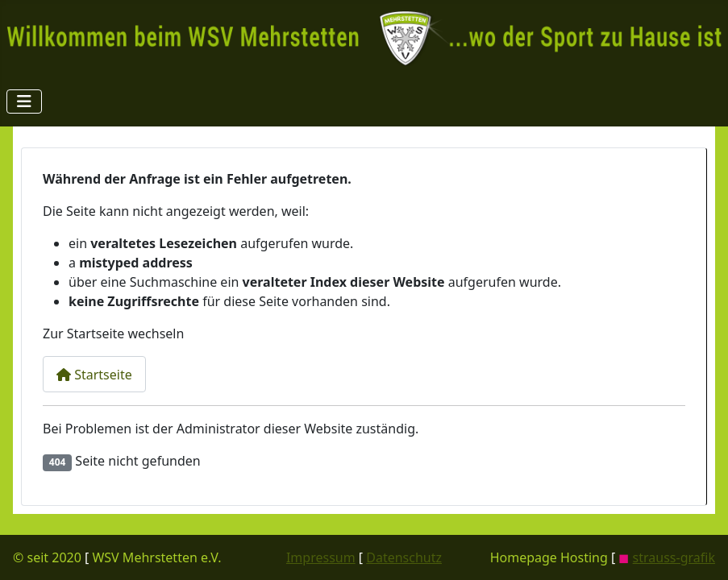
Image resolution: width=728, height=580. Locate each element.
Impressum (321, 557)
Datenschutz (404, 557)
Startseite (94, 375)
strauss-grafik (674, 557)
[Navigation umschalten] (24, 101)
